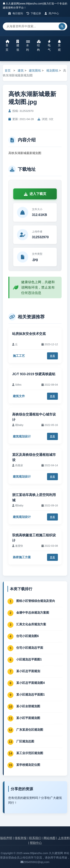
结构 (39, 46)
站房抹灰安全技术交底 (29, 334)
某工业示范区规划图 (30, 753)
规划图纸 (52, 71)
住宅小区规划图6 (28, 636)
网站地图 (49, 838)
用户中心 (52, 13)
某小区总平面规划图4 (31, 683)
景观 (59, 46)
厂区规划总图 (25, 741)
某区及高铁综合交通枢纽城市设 (34, 457)
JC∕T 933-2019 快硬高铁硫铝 (34, 374)
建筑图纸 (35, 71)
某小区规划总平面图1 (31, 695)
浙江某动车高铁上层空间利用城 (34, 498)
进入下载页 (35, 194)
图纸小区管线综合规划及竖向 (36, 601)
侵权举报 (21, 838)
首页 (7, 46)
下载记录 (34, 13)
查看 (52, 356)
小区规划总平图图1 (29, 659)
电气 (49, 46)
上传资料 (64, 838)
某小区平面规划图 (28, 718)
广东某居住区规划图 (30, 730)
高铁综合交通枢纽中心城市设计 (34, 417)
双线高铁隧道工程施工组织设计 (34, 538)
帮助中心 (36, 843)
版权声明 (6, 838)
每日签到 (16, 13)
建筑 (18, 46)
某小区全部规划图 (28, 706)
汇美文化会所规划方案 (31, 624)
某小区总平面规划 (28, 671)
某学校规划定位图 (28, 765)
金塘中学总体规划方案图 (33, 613)
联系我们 (35, 838)
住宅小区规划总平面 (30, 648)
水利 (28, 46)
